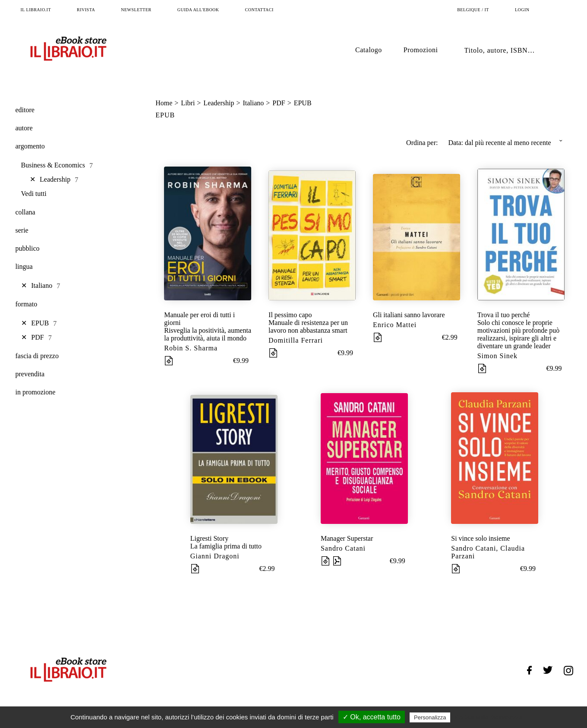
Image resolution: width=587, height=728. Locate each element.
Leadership (219, 103)
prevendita (30, 374)
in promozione (36, 392)
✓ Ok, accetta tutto (372, 717)
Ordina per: (422, 143)
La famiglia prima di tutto (226, 546)
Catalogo (369, 50)
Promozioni (421, 50)
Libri (188, 103)
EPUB (303, 103)
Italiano (253, 103)
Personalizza (430, 717)
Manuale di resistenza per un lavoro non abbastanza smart (308, 326)
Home (164, 103)
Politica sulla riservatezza (489, 717)
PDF (279, 103)
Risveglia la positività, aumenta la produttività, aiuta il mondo (208, 334)
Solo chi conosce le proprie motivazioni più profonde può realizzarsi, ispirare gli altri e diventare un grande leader (519, 334)
